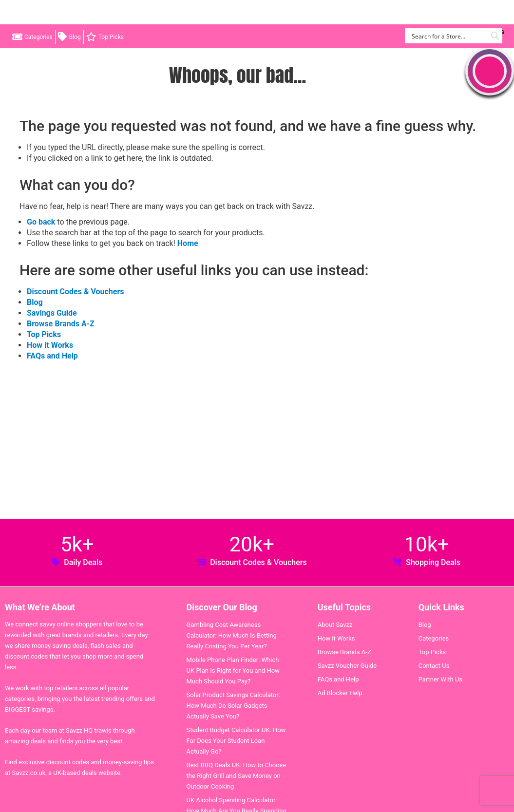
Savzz (58, 12)
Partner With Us (440, 679)
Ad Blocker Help (340, 693)
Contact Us (434, 666)
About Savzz (335, 625)
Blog (75, 37)
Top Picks (111, 37)
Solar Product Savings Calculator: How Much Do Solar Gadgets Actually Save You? (233, 706)
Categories (38, 37)
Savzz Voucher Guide (347, 666)
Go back (41, 222)
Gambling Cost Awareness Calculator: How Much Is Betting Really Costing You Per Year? (232, 635)
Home (188, 243)
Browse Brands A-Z (61, 324)
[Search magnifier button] (495, 36)
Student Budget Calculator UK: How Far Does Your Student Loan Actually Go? (236, 741)
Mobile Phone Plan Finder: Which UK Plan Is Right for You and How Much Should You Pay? (233, 670)
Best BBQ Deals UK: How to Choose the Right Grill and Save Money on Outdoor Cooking (237, 776)
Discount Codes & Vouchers (75, 292)
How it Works (50, 345)
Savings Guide (52, 313)
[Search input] (448, 36)
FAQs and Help (52, 356)
